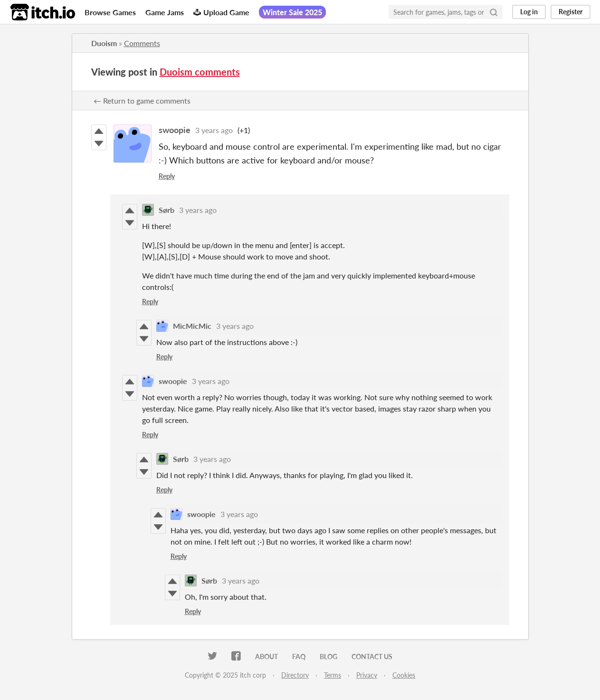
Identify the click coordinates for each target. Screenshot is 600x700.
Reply (167, 176)
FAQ (299, 657)
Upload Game (221, 12)
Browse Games (110, 12)
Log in (529, 12)
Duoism (104, 43)
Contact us (372, 657)
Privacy (367, 675)
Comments (142, 43)
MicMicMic (192, 326)
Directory (295, 675)
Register (571, 12)
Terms (333, 675)
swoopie (175, 130)
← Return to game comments (142, 101)
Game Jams (165, 12)
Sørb (167, 210)
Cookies (404, 675)
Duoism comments (200, 72)
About (267, 657)
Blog (329, 657)
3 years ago (214, 130)
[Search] (494, 12)
